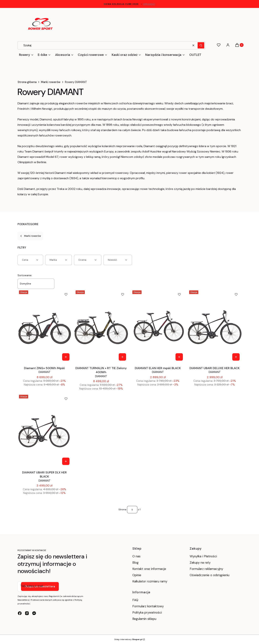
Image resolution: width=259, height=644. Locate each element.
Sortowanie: (25, 275)
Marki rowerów (51, 82)
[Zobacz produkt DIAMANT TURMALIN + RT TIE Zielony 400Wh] (122, 357)
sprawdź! (149, 4)
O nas (136, 556)
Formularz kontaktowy (148, 606)
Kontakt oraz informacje (149, 569)
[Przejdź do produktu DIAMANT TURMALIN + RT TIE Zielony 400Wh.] (101, 326)
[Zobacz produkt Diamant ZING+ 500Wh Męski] (66, 357)
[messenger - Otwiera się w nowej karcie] (34, 613)
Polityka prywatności (147, 612)
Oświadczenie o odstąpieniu (210, 575)
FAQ (135, 600)
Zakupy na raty (200, 563)
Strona (122, 510)
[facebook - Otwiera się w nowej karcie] (20, 613)
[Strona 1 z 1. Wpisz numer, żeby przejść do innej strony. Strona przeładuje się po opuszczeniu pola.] (132, 510)
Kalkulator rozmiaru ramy (150, 581)
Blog (135, 563)
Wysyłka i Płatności (203, 556)
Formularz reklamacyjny (206, 569)
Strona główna (27, 82)
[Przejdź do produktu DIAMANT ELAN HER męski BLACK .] (158, 326)
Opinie (137, 575)
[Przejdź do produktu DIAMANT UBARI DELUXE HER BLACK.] (215, 326)
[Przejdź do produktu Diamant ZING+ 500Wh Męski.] (45, 326)
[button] (201, 45)
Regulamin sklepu (144, 619)
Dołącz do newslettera (40, 586)
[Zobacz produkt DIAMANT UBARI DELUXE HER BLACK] (236, 357)
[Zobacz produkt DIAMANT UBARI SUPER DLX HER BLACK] (66, 461)
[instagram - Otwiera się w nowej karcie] (27, 613)
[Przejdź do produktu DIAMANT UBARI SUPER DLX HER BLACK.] (45, 430)
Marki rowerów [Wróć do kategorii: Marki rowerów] (30, 236)
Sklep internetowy (128, 639)
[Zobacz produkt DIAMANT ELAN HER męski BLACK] (179, 357)
